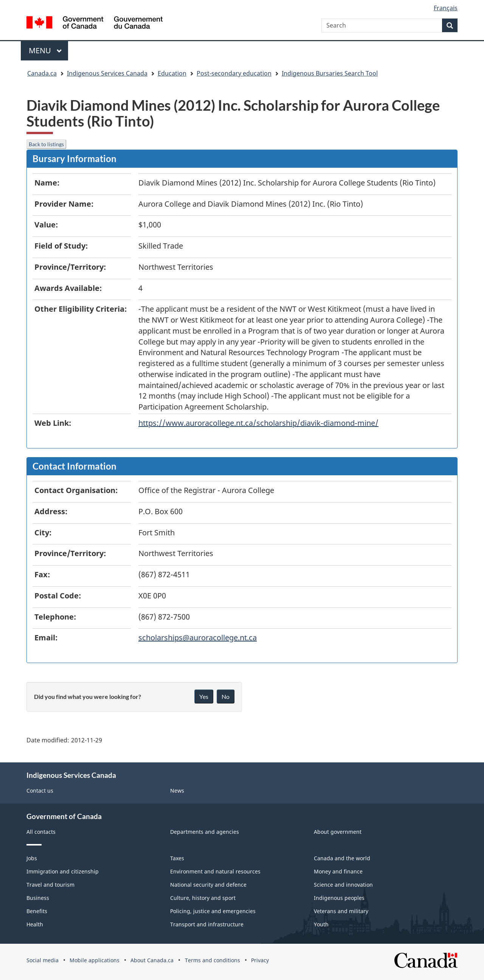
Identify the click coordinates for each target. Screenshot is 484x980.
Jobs (32, 858)
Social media (43, 960)
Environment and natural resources (215, 871)
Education (172, 73)
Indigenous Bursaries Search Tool (330, 73)
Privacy (260, 960)
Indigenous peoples (339, 898)
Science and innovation (343, 885)
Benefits (37, 911)
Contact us (40, 791)
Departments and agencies (205, 832)
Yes (204, 696)
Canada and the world (342, 858)
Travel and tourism (50, 885)
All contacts (41, 832)
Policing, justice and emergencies (213, 911)
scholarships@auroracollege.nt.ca (198, 638)
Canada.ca (42, 73)
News (177, 791)
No (226, 696)
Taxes (177, 858)
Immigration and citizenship (63, 871)
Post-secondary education (234, 73)
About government (338, 832)
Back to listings (46, 144)
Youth (321, 924)
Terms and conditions (213, 960)
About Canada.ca (152, 960)
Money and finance (338, 871)
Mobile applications (95, 960)
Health (35, 924)
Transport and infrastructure (207, 924)
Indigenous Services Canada (107, 73)
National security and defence (208, 885)
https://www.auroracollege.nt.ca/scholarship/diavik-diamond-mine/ (258, 423)
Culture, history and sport (203, 898)
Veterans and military (341, 911)
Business (38, 898)
